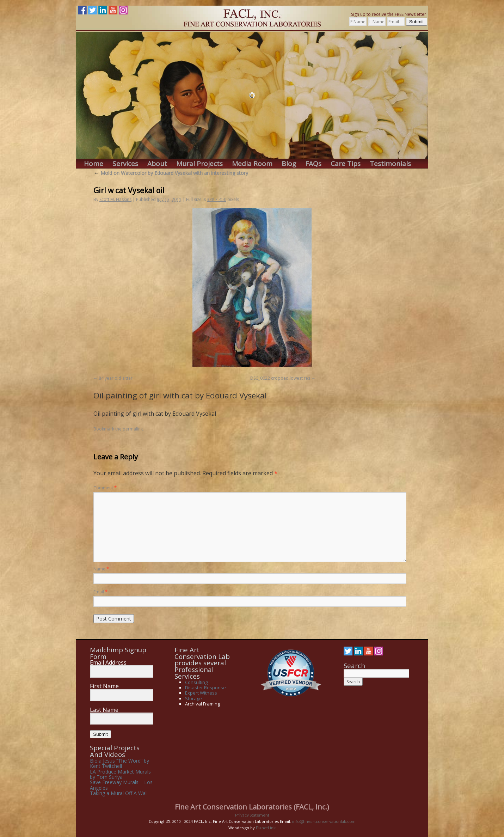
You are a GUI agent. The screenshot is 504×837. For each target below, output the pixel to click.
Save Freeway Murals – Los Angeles (121, 785)
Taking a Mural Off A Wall (119, 793)
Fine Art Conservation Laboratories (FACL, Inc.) (252, 807)
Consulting (196, 682)
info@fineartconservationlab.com (324, 821)
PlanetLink (266, 828)
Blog (289, 164)
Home (94, 164)
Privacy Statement (252, 815)
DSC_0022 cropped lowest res (280, 378)
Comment (105, 488)
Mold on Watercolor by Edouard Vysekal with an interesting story (171, 173)
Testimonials (390, 164)
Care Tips (346, 164)
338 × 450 (217, 199)
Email (100, 592)
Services (125, 164)
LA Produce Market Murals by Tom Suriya (120, 774)
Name (101, 569)
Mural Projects (199, 164)
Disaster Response (205, 688)
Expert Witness (201, 693)
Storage (193, 698)
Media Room (252, 164)
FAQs (313, 164)
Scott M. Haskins (115, 199)
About (157, 164)
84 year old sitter (116, 378)
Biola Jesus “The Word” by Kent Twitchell (119, 763)
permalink (133, 429)
